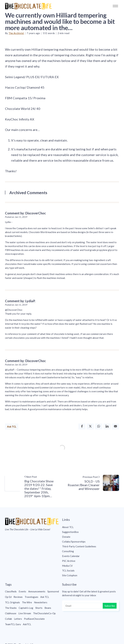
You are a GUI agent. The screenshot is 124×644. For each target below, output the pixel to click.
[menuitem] (91, 527)
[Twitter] (90, 426)
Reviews (18, 597)
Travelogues (31, 597)
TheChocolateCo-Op (44, 613)
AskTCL (27, 624)
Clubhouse (11, 613)
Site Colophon (70, 575)
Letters (18, 619)
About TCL (68, 527)
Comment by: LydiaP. (20, 301)
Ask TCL (12, 427)
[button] (115, 6)
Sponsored (53, 591)
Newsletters (41, 602)
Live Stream (25, 613)
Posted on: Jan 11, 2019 (16, 217)
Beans (48, 608)
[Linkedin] (107, 426)
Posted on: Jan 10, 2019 (16, 365)
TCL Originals (12, 602)
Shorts (39, 608)
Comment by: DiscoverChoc (25, 213)
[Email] (115, 426)
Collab (8, 619)
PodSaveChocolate (34, 619)
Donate (66, 537)
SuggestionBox (70, 532)
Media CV (67, 566)
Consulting (68, 551)
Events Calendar (71, 556)
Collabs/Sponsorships (74, 542)
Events (22, 591)
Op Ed (8, 597)
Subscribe (110, 606)
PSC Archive (69, 561)
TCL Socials (68, 570)
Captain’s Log (26, 608)
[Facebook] (82, 426)
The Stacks (11, 608)
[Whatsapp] (99, 426)
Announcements (37, 591)
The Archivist (16, 33)
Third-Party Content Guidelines (79, 546)
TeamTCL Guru (13, 624)
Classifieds (11, 591)
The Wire (27, 602)
